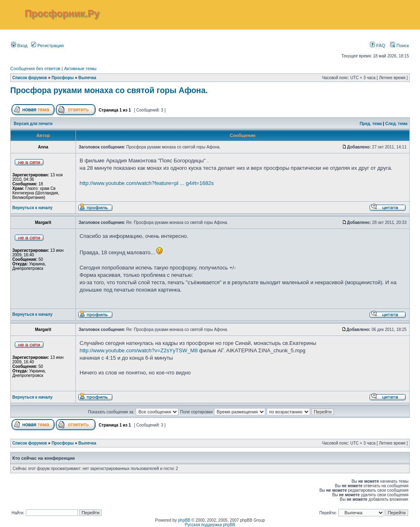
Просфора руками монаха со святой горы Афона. (109, 90)
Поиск (399, 46)
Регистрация (47, 46)
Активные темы (80, 68)
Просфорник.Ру (62, 14)
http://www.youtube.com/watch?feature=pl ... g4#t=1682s (147, 183)
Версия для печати (33, 124)
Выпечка (87, 78)
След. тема (396, 124)
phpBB (184, 520)
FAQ (378, 46)
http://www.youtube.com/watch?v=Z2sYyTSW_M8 (139, 350)
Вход (19, 46)
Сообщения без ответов (35, 68)
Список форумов (30, 78)
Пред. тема (371, 124)
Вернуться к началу (32, 208)
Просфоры (63, 78)
